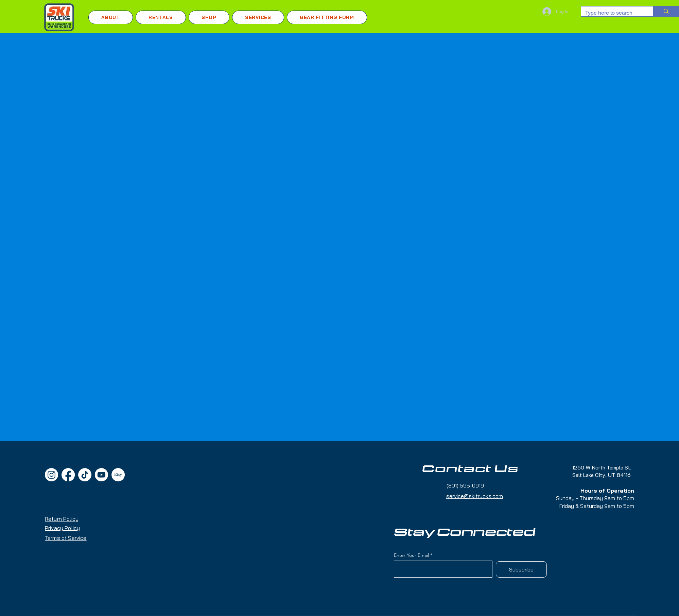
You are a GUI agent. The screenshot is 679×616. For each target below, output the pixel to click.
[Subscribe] (521, 569)
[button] (161, 17)
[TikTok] (85, 475)
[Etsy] (118, 475)
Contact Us (470, 469)
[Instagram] (51, 475)
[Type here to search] (612, 13)
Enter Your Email (411, 555)
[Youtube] (101, 475)
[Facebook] (68, 475)
